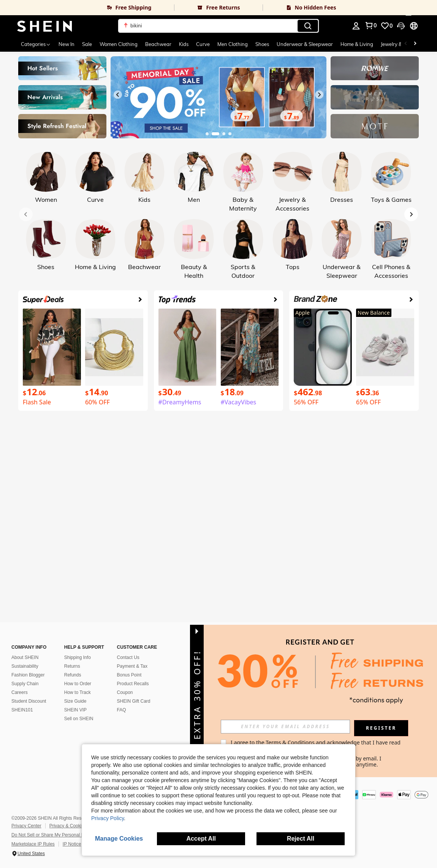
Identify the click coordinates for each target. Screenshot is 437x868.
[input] (285, 727)
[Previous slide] (118, 95)
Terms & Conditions (290, 742)
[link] (87, 8)
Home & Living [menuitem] (357, 44)
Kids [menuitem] (184, 44)
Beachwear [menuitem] (158, 44)
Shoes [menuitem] (262, 44)
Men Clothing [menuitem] (233, 44)
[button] (218, 26)
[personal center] (356, 26)
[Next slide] (319, 95)
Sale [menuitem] (87, 44)
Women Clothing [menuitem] (119, 44)
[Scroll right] (415, 44)
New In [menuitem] (66, 44)
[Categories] (36, 44)
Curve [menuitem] (203, 44)
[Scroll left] (406, 44)
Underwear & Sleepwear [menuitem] (305, 44)
